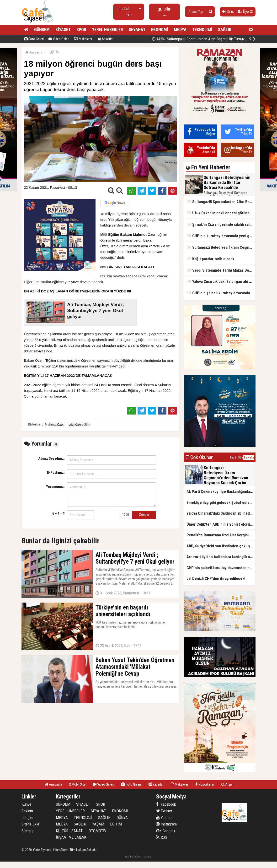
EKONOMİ (160, 30)
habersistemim (143, 856)
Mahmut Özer (54, 424)
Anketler (105, 39)
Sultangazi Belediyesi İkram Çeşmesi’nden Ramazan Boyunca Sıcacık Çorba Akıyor (221, 247)
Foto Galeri (34, 39)
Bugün (234, 458)
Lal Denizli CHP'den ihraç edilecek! (216, 578)
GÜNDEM (42, 30)
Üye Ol (245, 11)
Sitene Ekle (30, 824)
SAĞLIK (225, 30)
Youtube (165, 818)
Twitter (164, 811)
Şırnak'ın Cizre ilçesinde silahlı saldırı (221, 224)
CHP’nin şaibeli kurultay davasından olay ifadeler (221, 293)
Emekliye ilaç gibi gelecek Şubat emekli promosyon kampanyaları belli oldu (221, 502)
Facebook (166, 804)
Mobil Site (77, 784)
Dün (241, 458)
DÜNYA (122, 818)
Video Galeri (59, 39)
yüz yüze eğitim (80, 424)
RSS (162, 837)
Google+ (166, 831)
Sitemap (28, 831)
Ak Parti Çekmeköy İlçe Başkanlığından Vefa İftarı (221, 491)
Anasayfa (34, 52)
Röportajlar (205, 784)
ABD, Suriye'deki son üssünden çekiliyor (220, 546)
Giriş (228, 11)
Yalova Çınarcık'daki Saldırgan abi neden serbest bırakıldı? (221, 281)
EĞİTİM (54, 52)
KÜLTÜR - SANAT (69, 831)
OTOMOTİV (98, 831)
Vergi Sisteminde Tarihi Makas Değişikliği (221, 270)
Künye (26, 804)
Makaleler (83, 39)
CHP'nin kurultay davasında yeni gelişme (221, 236)
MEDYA (180, 30)
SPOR (81, 30)
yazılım (129, 856)
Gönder (144, 515)
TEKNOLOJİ (202, 30)
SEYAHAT (137, 30)
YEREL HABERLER (107, 30)
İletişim (27, 818)
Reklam (27, 811)
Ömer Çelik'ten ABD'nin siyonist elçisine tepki (221, 524)
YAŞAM (98, 824)
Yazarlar (156, 784)
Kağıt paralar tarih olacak (210, 259)
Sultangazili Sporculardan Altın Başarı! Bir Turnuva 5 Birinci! (207, 39)
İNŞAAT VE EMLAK (71, 837)
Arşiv (227, 784)
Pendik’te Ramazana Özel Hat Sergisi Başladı (221, 535)
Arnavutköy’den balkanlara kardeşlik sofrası (221, 557)
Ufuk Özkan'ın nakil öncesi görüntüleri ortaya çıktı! (221, 213)
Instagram (166, 824)
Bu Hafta (249, 458)
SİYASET (63, 30)
